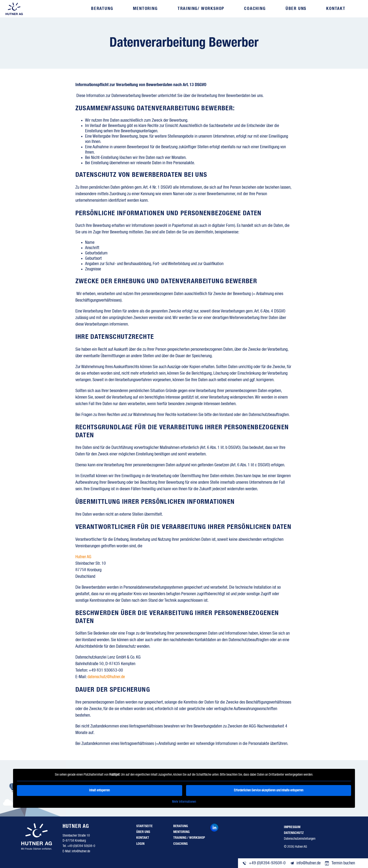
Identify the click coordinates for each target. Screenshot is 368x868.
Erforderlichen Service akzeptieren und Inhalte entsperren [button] (269, 790)
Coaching (255, 9)
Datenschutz (294, 833)
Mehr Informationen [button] (184, 801)
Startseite (144, 826)
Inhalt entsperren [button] (99, 790)
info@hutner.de (81, 851)
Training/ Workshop (201, 9)
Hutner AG (83, 557)
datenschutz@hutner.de (106, 677)
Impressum (292, 827)
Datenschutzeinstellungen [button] (300, 839)
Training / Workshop (189, 838)
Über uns (296, 9)
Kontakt (336, 9)
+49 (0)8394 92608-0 (81, 846)
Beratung (102, 9)
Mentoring (145, 9)
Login (140, 844)
